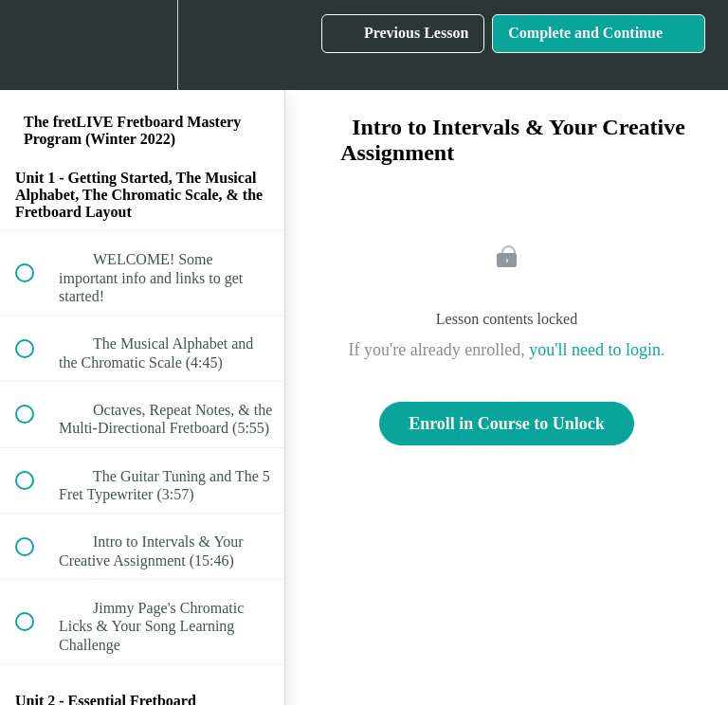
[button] (35, 45)
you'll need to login (595, 350)
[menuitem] (142, 45)
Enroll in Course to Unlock (507, 424)
